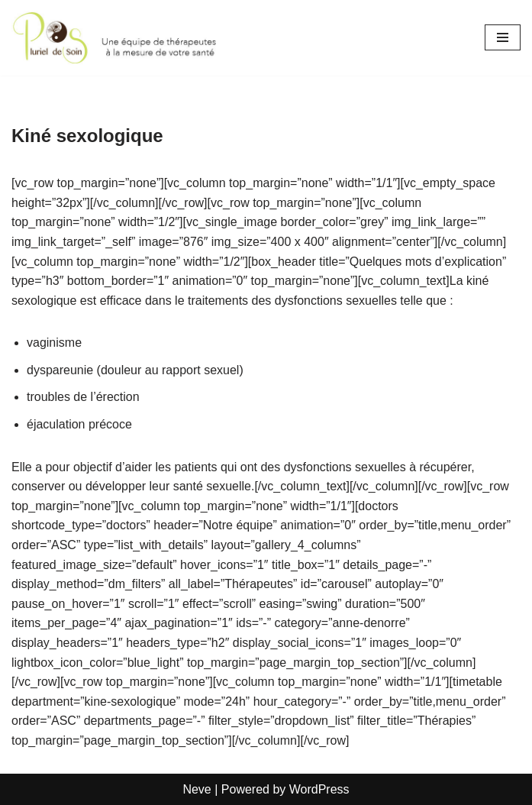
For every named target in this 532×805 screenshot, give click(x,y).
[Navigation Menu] (503, 37)
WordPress (319, 789)
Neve (197, 789)
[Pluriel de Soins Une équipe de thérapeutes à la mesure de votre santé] (119, 38)
